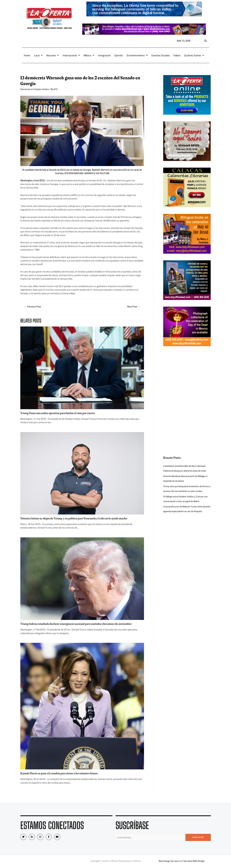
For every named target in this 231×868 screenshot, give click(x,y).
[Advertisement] (187, 375)
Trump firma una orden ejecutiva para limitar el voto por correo (60, 413)
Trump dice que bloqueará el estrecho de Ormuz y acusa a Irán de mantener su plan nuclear (184, 491)
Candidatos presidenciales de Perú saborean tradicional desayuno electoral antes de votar (186, 468)
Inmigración (104, 55)
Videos (177, 55)
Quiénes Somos (194, 55)
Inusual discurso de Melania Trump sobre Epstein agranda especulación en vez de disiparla (184, 516)
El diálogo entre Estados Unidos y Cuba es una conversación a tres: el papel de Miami (186, 504)
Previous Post (33, 307)
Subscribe (198, 837)
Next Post (133, 307)
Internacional (71, 55)
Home (27, 55)
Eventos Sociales (161, 55)
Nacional (53, 55)
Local (38, 55)
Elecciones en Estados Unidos (35, 89)
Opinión (119, 55)
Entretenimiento (137, 55)
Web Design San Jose (169, 861)
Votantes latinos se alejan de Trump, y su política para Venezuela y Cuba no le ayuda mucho (77, 519)
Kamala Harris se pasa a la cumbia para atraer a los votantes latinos (62, 774)
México (89, 55)
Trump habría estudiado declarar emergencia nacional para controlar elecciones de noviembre (79, 624)
